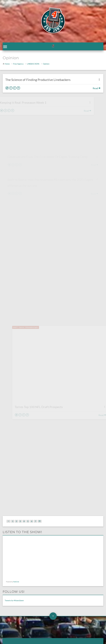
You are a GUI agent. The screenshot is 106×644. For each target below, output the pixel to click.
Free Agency (18, 64)
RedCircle (16, 425)
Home (7, 64)
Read (97, 89)
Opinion (46, 64)
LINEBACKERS (33, 64)
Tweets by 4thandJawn (14, 444)
